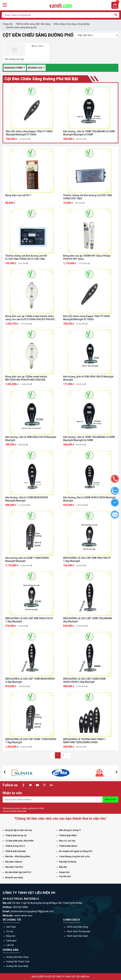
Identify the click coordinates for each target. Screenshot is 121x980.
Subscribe (110, 799)
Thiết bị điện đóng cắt (16, 835)
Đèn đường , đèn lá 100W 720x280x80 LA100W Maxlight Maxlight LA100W (89, 133)
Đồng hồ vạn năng (14, 878)
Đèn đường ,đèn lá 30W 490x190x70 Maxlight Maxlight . (88, 378)
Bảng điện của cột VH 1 (18, 195)
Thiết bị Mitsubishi (68, 846)
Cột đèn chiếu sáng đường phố (21, 27)
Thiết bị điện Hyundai (15, 851)
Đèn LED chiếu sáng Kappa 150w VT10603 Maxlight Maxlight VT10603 (29, 133)
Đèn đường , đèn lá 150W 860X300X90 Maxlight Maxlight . (27, 499)
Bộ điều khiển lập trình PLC (18, 872)
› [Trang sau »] (69, 755)
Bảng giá (11, 936)
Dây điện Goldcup (68, 862)
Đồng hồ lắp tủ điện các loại (19, 830)
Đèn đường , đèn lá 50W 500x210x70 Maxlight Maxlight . (31, 439)
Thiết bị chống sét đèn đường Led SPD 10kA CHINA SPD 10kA (88, 197)
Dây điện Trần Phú (14, 867)
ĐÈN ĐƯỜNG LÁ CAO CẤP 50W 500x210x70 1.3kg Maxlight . (29, 620)
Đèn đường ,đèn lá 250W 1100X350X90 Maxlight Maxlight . (27, 559)
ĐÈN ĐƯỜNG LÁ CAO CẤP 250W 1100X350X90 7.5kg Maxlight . (31, 741)
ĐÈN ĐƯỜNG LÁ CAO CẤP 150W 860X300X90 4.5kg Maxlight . (30, 680)
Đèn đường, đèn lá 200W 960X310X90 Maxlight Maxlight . (89, 499)
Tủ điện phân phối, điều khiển (19, 841)
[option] (32, 113)
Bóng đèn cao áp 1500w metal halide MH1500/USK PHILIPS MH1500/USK (26, 378)
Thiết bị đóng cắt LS (15, 846)
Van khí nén (65, 876)
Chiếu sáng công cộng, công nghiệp (72, 24)
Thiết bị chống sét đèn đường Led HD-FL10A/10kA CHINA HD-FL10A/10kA (26, 257)
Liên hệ (10, 945)
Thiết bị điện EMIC (68, 835)
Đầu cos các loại (67, 841)
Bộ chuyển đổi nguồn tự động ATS (76, 851)
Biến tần (63, 867)
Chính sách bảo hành (77, 936)
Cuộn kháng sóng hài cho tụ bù (74, 857)
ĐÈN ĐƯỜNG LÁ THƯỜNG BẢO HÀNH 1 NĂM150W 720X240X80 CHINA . (84, 741)
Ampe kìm (64, 872)
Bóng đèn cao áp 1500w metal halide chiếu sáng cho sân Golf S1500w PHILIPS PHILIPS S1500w (30, 318)
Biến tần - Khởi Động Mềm (18, 857)
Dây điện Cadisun (14, 862)
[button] (5, 772)
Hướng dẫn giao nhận (17, 966)
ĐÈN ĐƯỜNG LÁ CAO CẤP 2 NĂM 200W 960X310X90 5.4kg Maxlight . (84, 680)
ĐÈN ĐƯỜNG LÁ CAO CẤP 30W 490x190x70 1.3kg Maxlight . (87, 559)
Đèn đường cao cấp (14, 59)
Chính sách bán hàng (77, 927)
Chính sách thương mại (78, 931)
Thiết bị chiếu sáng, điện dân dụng (33, 24)
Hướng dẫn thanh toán (18, 962)
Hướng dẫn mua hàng (17, 957)
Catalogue (11, 941)
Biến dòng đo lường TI (70, 830)
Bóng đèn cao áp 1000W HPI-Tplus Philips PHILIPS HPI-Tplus (87, 257)
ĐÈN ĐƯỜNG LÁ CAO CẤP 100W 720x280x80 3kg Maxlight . (88, 620)
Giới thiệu (11, 927)
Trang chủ (8, 24)
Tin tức (10, 931)
